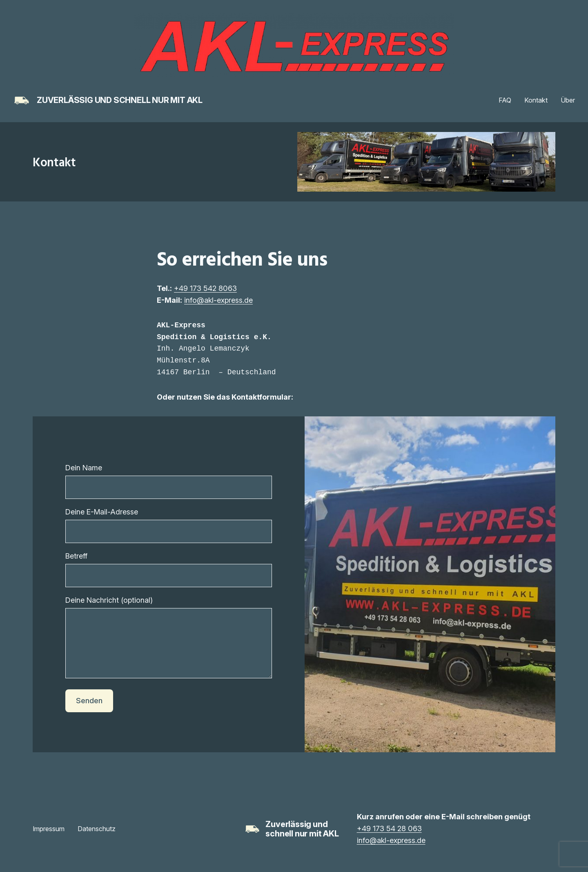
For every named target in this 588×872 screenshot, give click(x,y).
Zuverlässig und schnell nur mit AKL (120, 100)
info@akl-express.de (218, 300)
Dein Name (169, 481)
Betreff (169, 569)
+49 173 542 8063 (205, 288)
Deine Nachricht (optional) (169, 645)
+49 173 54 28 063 (389, 841)
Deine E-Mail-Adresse (169, 525)
